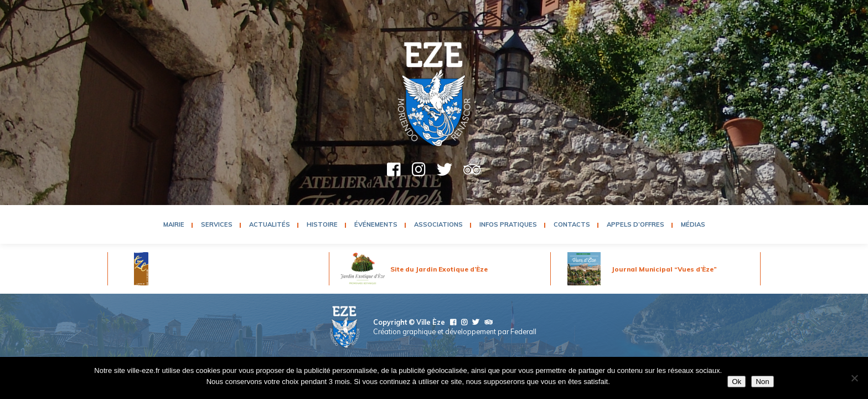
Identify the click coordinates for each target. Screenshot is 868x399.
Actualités (270, 224)
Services (217, 224)
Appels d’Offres (635, 224)
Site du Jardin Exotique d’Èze (439, 269)
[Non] (854, 378)
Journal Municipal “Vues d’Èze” (664, 269)
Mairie (174, 224)
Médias (693, 224)
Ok (737, 382)
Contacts (572, 224)
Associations (438, 224)
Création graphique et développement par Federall (455, 331)
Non (762, 382)
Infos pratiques (508, 224)
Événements (376, 224)
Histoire (322, 224)
